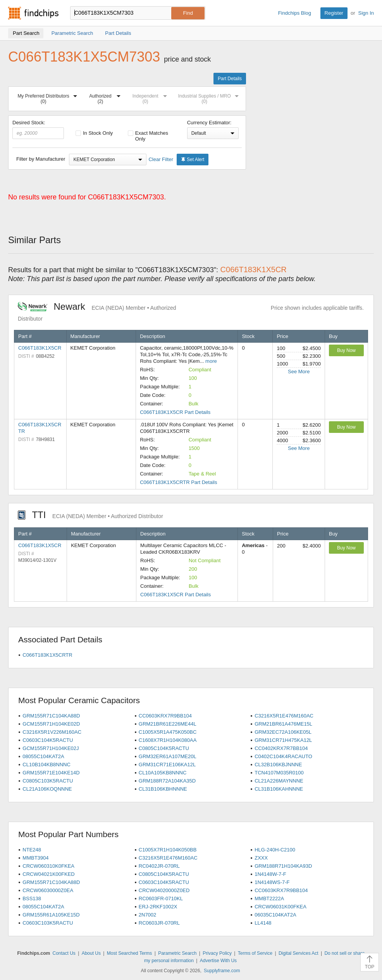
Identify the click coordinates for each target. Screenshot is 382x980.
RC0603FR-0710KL (161, 898)
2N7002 (148, 915)
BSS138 (32, 898)
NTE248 (32, 850)
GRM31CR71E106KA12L (167, 765)
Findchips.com (33, 13)
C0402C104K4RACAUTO (283, 756)
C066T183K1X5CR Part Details (175, 412)
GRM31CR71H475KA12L (283, 740)
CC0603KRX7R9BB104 (165, 716)
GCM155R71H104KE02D (51, 724)
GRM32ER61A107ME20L (168, 756)
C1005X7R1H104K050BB (168, 850)
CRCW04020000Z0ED (164, 890)
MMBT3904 (35, 858)
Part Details (230, 79)
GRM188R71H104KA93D (283, 866)
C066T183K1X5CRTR (47, 655)
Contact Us (64, 953)
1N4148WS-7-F (272, 882)
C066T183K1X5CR (40, 348)
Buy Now (346, 350)
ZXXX (261, 858)
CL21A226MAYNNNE (279, 781)
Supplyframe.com (222, 971)
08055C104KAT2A (43, 756)
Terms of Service (255, 953)
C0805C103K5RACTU (48, 781)
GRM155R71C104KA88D (51, 716)
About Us (91, 953)
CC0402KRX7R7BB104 (281, 748)
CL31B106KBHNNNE (163, 789)
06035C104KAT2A (275, 915)
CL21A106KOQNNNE (47, 789)
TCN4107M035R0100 (279, 773)
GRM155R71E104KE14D (51, 773)
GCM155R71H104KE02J (51, 748)
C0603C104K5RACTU (48, 740)
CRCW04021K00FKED (48, 874)
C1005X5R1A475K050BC (168, 732)
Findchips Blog (295, 13)
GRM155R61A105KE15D (51, 915)
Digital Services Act (299, 953)
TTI (90, 515)
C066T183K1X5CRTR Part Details (178, 482)
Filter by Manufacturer (41, 159)
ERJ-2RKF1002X (158, 907)
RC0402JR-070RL (159, 866)
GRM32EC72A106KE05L (283, 732)
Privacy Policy (217, 953)
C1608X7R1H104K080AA (168, 740)
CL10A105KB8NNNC (163, 773)
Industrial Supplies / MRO (210, 97)
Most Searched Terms (130, 953)
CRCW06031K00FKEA (280, 907)
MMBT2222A (269, 898)
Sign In (366, 13)
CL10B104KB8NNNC (46, 765)
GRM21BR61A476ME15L (283, 724)
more (211, 361)
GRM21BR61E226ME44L (168, 724)
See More (299, 372)
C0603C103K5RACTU (48, 923)
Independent (151, 97)
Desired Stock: (38, 129)
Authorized (106, 97)
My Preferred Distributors (49, 97)
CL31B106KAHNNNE (279, 789)
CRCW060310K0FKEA (48, 866)
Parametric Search (177, 953)
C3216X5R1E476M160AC (284, 716)
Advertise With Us (218, 961)
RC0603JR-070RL (159, 923)
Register (334, 13)
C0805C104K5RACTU (164, 748)
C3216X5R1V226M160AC (52, 732)
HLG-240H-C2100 (275, 850)
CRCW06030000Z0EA (48, 890)
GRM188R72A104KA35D (167, 781)
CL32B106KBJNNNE (278, 765)
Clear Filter (161, 159)
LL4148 (263, 923)
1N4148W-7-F (270, 874)
